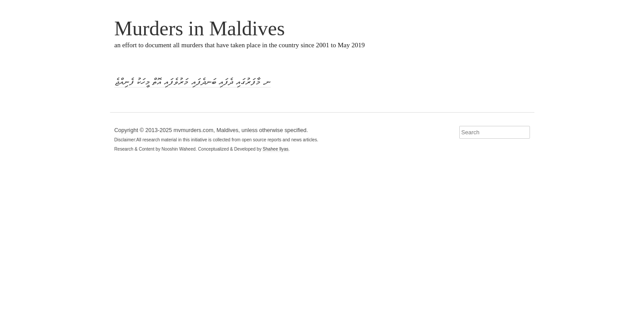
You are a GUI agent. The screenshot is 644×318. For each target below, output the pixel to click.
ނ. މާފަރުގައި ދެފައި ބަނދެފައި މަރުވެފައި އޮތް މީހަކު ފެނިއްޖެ (192, 82)
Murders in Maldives (200, 28)
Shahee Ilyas (275, 149)
